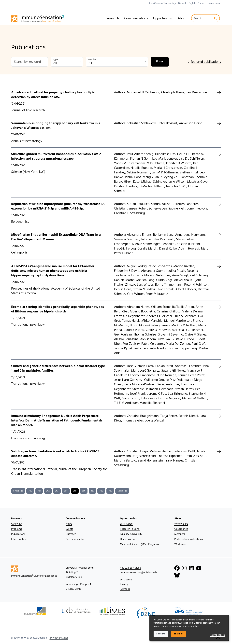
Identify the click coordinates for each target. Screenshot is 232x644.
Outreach (71, 534)
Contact (202, 3)
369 (110, 491)
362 (48, 491)
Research (113, 18)
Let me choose (218, 635)
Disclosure (126, 580)
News (69, 524)
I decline (161, 634)
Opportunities (163, 18)
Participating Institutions (189, 539)
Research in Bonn (130, 529)
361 (39, 491)
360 (30, 491)
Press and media (75, 539)
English (192, 3)
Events (69, 529)
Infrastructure (19, 539)
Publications (18, 534)
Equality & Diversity (131, 534)
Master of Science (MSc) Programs (139, 544)
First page (18, 491)
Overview (17, 524)
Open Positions (129, 539)
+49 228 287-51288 (130, 568)
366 (84, 491)
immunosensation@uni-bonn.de (139, 572)
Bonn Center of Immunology (162, 3)
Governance (181, 529)
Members (180, 534)
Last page (122, 491)
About (182, 18)
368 (101, 491)
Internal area (214, 3)
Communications (136, 18)
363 (57, 491)
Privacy (124, 584)
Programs (17, 529)
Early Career (127, 524)
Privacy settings (59, 638)
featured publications (203, 62)
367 (92, 491)
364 (66, 491)
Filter (160, 62)
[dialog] (189, 628)
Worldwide (181, 544)
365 (75, 491)
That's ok (179, 634)
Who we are (181, 524)
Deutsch (182, 3)
